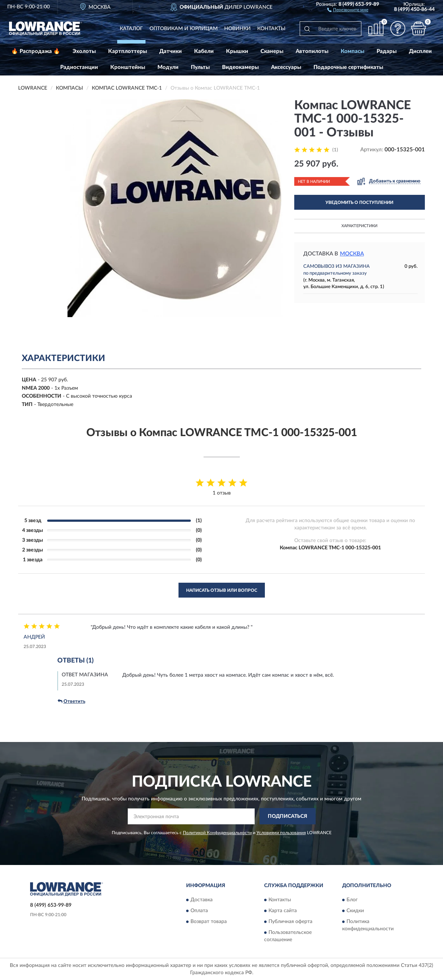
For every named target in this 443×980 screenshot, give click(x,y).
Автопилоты (312, 51)
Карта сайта (283, 911)
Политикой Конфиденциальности (217, 833)
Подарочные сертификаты (348, 67)
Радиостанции (79, 67)
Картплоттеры (128, 51)
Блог (352, 900)
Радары (387, 51)
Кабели (204, 51)
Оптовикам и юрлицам (184, 29)
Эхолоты (84, 51)
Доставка (202, 900)
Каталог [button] (131, 29)
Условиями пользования (281, 833)
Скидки (355, 911)
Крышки (237, 51)
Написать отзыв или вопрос (222, 590)
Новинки (237, 29)
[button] (348, 9)
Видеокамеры (240, 67)
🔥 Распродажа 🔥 (36, 51)
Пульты (200, 67)
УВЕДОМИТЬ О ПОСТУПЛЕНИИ (359, 202)
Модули (168, 67)
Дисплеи (420, 51)
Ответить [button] (71, 701)
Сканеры (272, 51)
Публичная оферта (290, 922)
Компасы (352, 51)
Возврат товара (209, 922)
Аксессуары (286, 67)
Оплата (199, 911)
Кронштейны (128, 67)
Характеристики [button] (359, 226)
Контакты (271, 29)
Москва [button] (352, 254)
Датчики (171, 51)
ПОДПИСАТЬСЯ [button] (288, 816)
